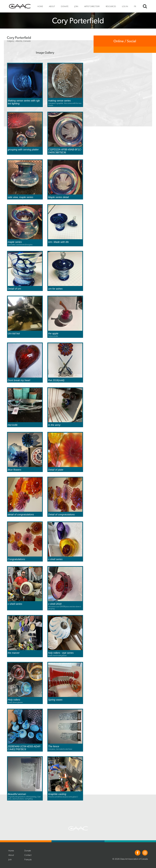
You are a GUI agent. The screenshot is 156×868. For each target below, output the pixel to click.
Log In (125, 6)
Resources (111, 6)
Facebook (138, 853)
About (52, 6)
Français (28, 859)
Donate (65, 6)
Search (145, 6)
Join (76, 6)
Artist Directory (92, 6)
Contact (28, 855)
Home (40, 6)
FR (135, 6)
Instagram (145, 853)
